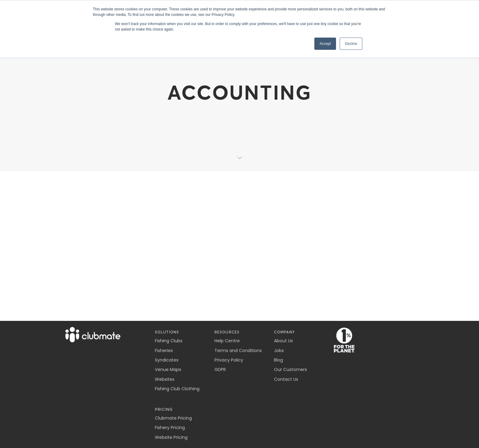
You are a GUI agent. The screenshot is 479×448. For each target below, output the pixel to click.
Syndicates (167, 360)
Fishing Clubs (169, 341)
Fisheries (164, 351)
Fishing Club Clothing (177, 389)
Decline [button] (351, 44)
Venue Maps (168, 369)
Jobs (279, 351)
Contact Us (286, 379)
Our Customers (291, 369)
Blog (278, 360)
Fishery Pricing (170, 428)
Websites (165, 379)
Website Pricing (171, 437)
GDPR (220, 369)
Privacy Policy (229, 360)
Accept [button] (325, 44)
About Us (283, 341)
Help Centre (227, 341)
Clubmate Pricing (173, 418)
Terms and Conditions (238, 351)
